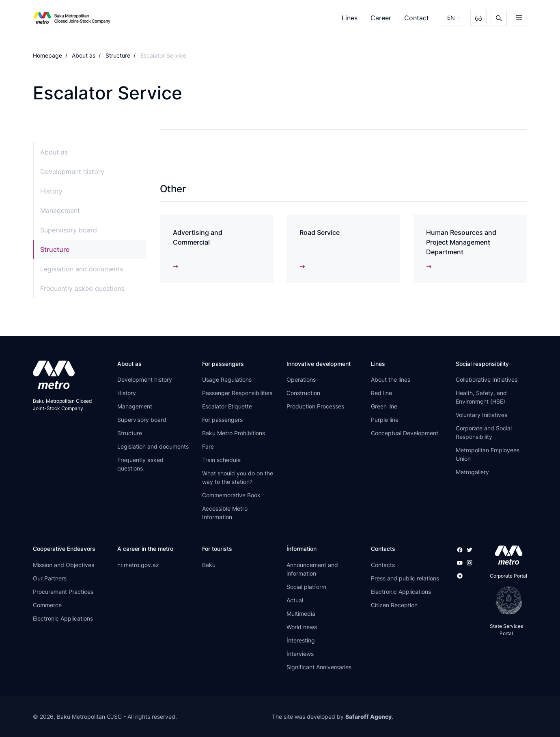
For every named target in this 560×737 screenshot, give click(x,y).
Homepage (47, 55)
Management (60, 211)
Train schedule (221, 460)
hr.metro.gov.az (138, 565)
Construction (303, 393)
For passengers (222, 420)
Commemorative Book (231, 495)
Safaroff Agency (368, 717)
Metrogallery (472, 472)
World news (302, 627)
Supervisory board (69, 230)
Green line (384, 406)
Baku (209, 565)
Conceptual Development (405, 433)
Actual (295, 600)
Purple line (385, 420)
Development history (72, 172)
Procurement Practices (63, 592)
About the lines (391, 379)
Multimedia (301, 613)
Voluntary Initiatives (481, 415)
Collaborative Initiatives (487, 379)
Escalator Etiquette (227, 406)
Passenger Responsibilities (237, 393)
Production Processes (315, 406)
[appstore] (506, 555)
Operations (301, 379)
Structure (118, 55)
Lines (350, 18)
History (51, 191)
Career (381, 18)
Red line (381, 393)
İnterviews (300, 654)
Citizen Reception (394, 605)
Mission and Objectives (64, 565)
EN (451, 18)
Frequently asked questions (82, 288)
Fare (208, 446)
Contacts (383, 565)
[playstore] (506, 600)
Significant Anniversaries (319, 667)
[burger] (519, 18)
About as (84, 55)
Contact (417, 18)
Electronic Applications (63, 618)
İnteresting (301, 640)
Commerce (47, 605)
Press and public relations (405, 578)
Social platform (306, 587)
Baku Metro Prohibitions (234, 433)
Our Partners (50, 578)
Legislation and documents (82, 269)
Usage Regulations (227, 379)
